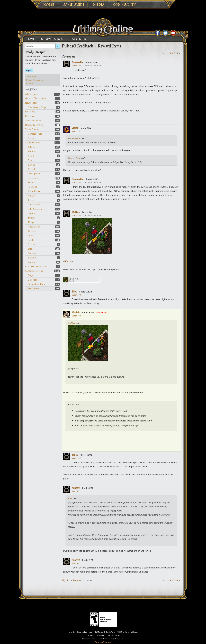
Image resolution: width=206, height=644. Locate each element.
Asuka (31, 156)
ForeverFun (78, 62)
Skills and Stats (33, 120)
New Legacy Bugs (37, 107)
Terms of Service (103, 642)
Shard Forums (33, 142)
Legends (32, 213)
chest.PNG (74, 279)
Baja (30, 160)
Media (99, 5)
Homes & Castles (34, 125)
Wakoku (32, 258)
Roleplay (30, 116)
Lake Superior (35, 209)
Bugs (31, 275)
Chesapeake (34, 173)
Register (77, 580)
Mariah (76, 312)
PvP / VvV (30, 112)
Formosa (33, 187)
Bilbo (74, 291)
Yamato (32, 262)
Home (49, 5)
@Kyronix (68, 261)
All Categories (32, 94)
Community (124, 5)
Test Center (34, 288)
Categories (31, 76)
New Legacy (31, 103)
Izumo (31, 200)
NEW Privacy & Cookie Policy (105, 632)
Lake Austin (34, 204)
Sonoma (32, 253)
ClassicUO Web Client (36, 266)
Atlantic (32, 147)
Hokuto (32, 196)
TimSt (75, 455)
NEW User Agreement (125, 632)
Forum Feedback (37, 284)
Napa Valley (34, 227)
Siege (31, 249)
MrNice (76, 212)
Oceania (32, 231)
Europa (32, 182)
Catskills (32, 169)
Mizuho (32, 218)
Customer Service (34, 271)
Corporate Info (82, 632)
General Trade (35, 134)
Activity (29, 83)
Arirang (32, 151)
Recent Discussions (35, 80)
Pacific (31, 240)
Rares (31, 138)
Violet (75, 128)
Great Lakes (34, 191)
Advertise (72, 632)
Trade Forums (32, 129)
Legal (91, 632)
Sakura (32, 244)
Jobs (136, 632)
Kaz (70, 498)
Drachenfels (34, 178)
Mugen (32, 222)
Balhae (31, 165)
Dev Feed (33, 280)
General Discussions (36, 98)
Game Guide (74, 5)
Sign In (29, 70)
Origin (31, 235)
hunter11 (76, 488)
